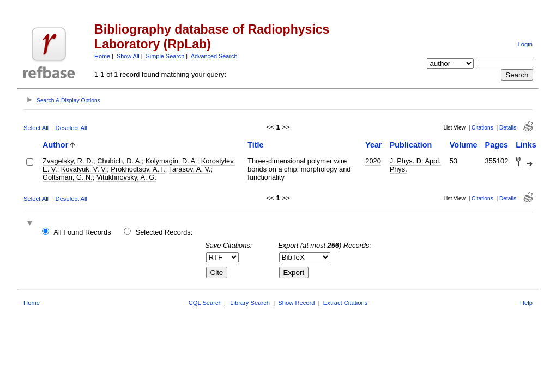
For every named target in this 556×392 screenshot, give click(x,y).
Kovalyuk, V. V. (84, 169)
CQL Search (205, 303)
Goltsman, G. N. (68, 177)
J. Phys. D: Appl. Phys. (415, 165)
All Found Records (82, 232)
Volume (464, 145)
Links (526, 145)
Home (102, 56)
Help (526, 303)
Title (255, 145)
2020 (373, 161)
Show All (128, 56)
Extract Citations (345, 303)
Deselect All (71, 128)
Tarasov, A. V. (190, 169)
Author (55, 145)
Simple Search (165, 56)
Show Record (296, 303)
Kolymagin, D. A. (171, 161)
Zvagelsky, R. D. (68, 161)
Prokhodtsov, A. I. (138, 169)
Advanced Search (214, 56)
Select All (36, 128)
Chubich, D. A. (119, 161)
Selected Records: (164, 232)
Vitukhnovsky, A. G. (126, 177)
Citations (482, 128)
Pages (497, 145)
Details (508, 128)
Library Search (250, 303)
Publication (411, 145)
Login (525, 44)
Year (373, 145)
